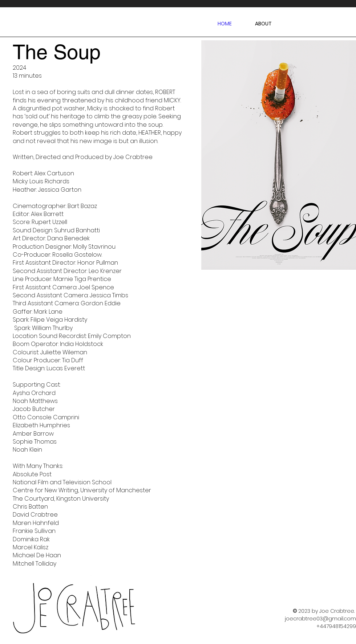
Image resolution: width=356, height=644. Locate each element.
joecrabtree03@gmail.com (320, 619)
